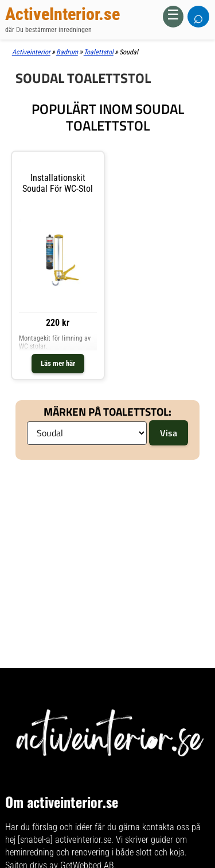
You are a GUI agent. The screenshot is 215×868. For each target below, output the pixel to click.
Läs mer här (58, 363)
